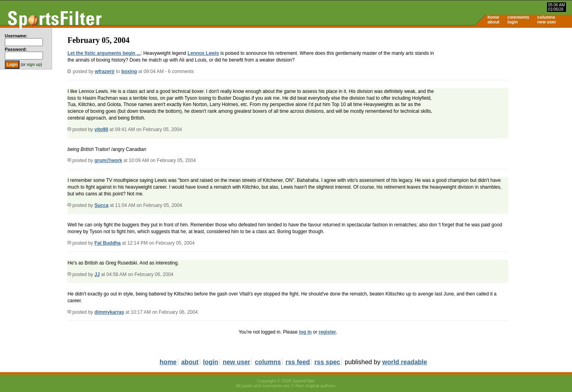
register (327, 332)
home (493, 17)
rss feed (298, 362)
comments (518, 17)
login (512, 22)
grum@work (108, 160)
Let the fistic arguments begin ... (104, 53)
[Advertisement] (504, 90)
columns (546, 17)
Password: (16, 49)
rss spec (328, 362)
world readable (405, 362)
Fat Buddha (108, 243)
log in (305, 332)
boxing (129, 71)
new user (547, 22)
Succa (101, 205)
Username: (16, 36)
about (493, 22)
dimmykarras (109, 312)
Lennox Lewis (203, 53)
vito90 (101, 129)
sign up (34, 65)
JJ (97, 274)
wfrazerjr (105, 71)
